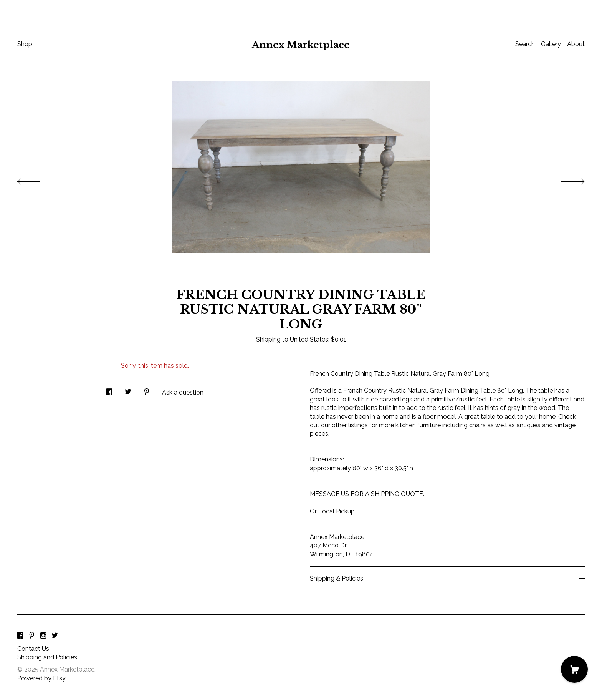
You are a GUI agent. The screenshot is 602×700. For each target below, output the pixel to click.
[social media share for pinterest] (147, 390)
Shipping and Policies (47, 657)
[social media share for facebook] (109, 390)
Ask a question (183, 392)
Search (525, 44)
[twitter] (55, 636)
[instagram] (43, 636)
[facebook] (20, 636)
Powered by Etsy (41, 678)
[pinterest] (32, 636)
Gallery (551, 44)
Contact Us (33, 649)
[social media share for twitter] (128, 390)
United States (309, 339)
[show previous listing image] (36, 179)
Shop (25, 44)
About (576, 44)
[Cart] (574, 669)
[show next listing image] (566, 179)
